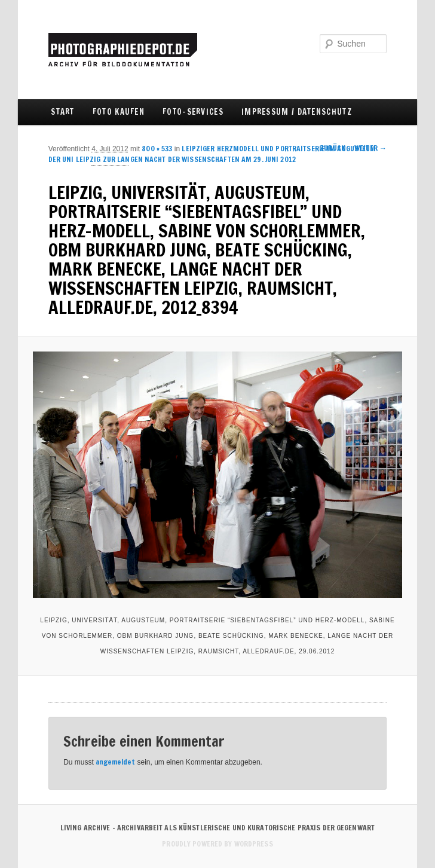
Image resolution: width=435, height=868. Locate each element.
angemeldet (115, 762)
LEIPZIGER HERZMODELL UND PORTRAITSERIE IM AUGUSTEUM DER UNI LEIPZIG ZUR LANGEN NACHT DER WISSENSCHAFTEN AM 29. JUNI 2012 (212, 154)
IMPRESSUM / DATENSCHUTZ (297, 112)
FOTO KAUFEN (119, 112)
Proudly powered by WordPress (217, 844)
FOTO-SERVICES (193, 112)
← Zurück (328, 148)
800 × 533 (157, 149)
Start (63, 112)
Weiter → (370, 148)
